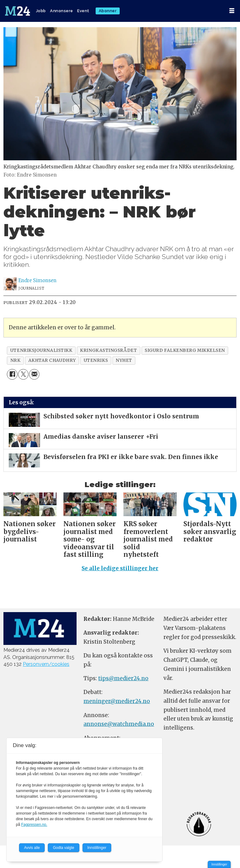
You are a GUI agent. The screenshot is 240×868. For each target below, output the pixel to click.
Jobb (41, 11)
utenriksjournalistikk (41, 350)
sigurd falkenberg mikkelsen (185, 350)
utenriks (96, 360)
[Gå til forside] (17, 11)
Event (83, 11)
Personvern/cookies (46, 664)
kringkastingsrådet (108, 350)
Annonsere (62, 11)
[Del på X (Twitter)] (23, 374)
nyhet (124, 360)
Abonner (108, 11)
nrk (15, 360)
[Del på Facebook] (12, 374)
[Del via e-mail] (34, 374)
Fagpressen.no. (34, 825)
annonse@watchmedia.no (119, 724)
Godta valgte (63, 848)
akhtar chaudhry (52, 360)
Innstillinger (219, 864)
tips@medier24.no (123, 678)
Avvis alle (32, 848)
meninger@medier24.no (117, 701)
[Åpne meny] (232, 11)
